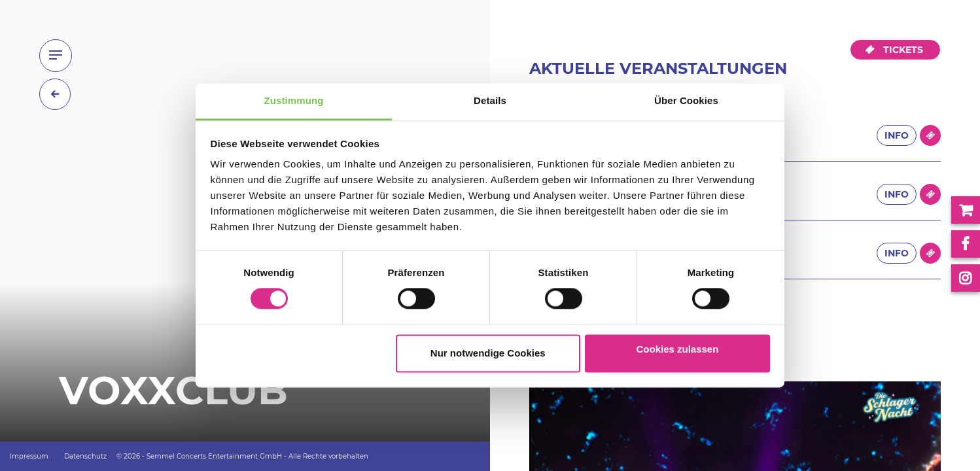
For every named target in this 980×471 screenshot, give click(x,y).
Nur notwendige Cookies (488, 353)
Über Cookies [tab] (686, 100)
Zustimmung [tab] (294, 100)
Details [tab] (490, 100)
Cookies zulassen (677, 349)
